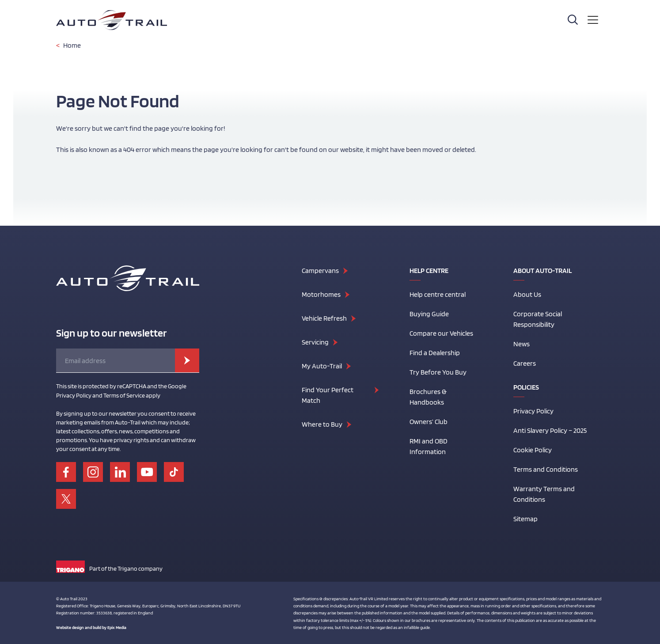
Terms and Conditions (546, 469)
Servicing (315, 342)
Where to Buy (322, 424)
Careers (525, 363)
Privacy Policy (533, 411)
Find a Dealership (435, 353)
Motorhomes (321, 294)
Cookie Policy (533, 450)
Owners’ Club (429, 422)
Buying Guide (429, 314)
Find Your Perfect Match (328, 395)
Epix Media (117, 627)
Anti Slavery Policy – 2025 (550, 430)
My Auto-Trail (322, 366)
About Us (527, 294)
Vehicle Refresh (324, 318)
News (522, 344)
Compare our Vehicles (441, 333)
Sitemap (525, 519)
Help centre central (438, 294)
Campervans (320, 271)
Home (72, 45)
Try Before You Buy (438, 372)
